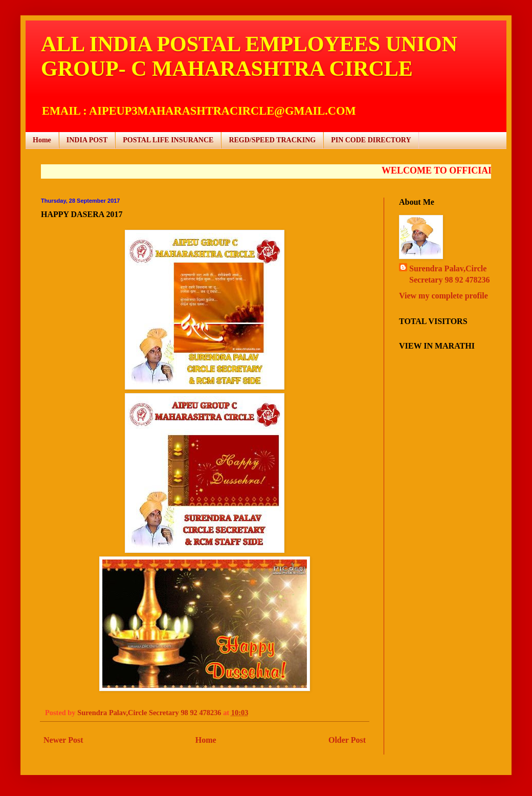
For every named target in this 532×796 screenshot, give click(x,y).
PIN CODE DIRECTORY (371, 140)
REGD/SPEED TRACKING (272, 140)
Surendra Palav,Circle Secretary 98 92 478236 (449, 274)
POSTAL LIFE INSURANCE (168, 140)
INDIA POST (87, 140)
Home (42, 140)
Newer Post (63, 740)
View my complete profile (444, 296)
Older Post (347, 740)
